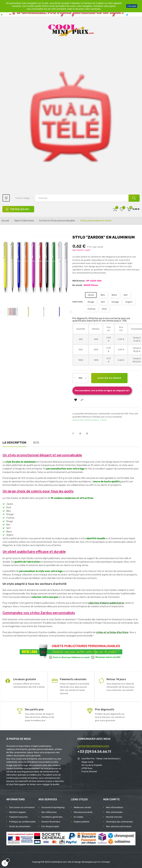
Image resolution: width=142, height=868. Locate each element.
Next (71, 312)
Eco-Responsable (50, 826)
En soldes (79, 817)
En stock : (78, 285)
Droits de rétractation (20, 826)
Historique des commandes (120, 822)
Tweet (82, 434)
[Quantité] (80, 378)
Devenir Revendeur (51, 822)
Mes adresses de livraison (119, 826)
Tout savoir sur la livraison (22, 807)
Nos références (49, 812)
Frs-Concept (104, 862)
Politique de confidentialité (22, 822)
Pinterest (88, 434)
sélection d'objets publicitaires (106, 603)
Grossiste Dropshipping (53, 807)
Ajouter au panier (109, 378)
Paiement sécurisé (18, 817)
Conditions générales (52, 817)
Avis (36, 443)
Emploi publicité (82, 822)
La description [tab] (14, 443)
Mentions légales (18, 812)
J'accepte (132, 6)
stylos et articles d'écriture (112, 632)
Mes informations (115, 807)
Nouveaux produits (83, 812)
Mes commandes (114, 812)
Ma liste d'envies (114, 817)
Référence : (79, 281)
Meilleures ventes (83, 807)
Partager (75, 434)
